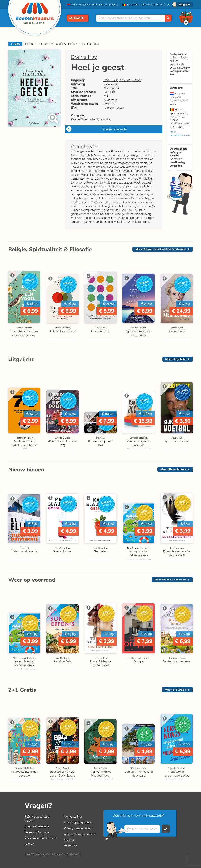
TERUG (15, 44)
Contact (69, 840)
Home (29, 44)
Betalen (29, 844)
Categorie (78, 18)
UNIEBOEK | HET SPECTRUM (122, 80)
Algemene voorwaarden (79, 834)
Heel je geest (90, 44)
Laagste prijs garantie (78, 823)
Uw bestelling (73, 817)
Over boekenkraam (37, 826)
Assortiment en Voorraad (40, 838)
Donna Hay (84, 57)
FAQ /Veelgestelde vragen (37, 819)
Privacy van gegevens (78, 828)
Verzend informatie (37, 832)
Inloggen (184, 5)
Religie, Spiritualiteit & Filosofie (57, 44)
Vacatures (70, 846)
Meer (161, 249)
